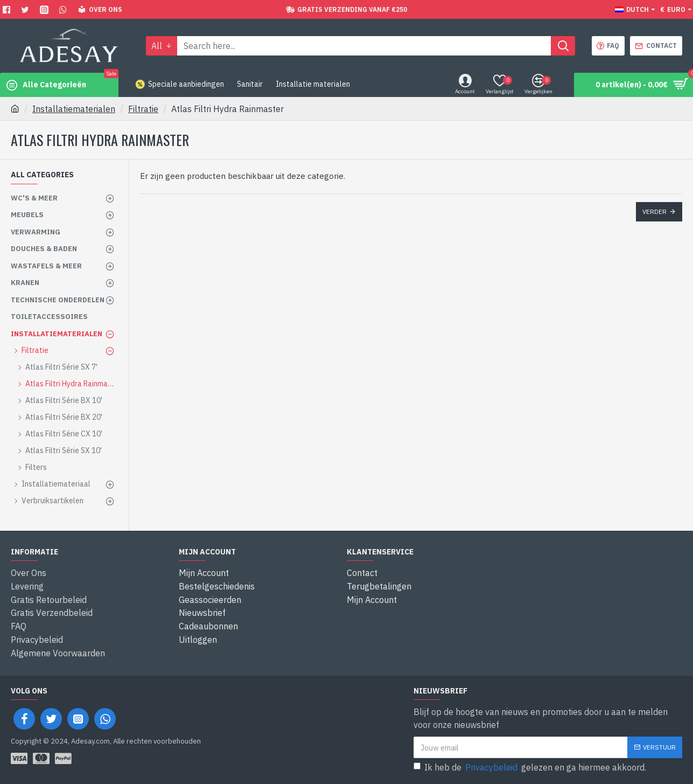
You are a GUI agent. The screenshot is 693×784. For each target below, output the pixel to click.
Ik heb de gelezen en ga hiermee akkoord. (530, 765)
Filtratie (143, 109)
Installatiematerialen (74, 109)
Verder (654, 211)
